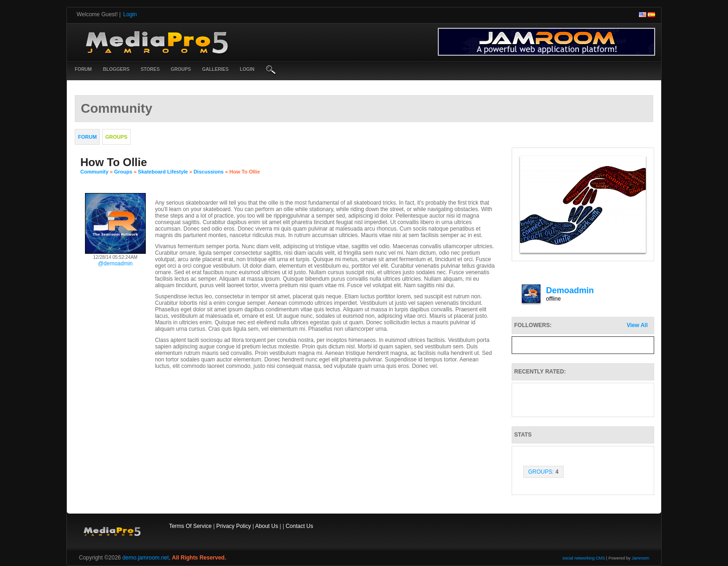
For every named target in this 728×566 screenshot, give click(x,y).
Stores (150, 69)
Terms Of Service (190, 526)
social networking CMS (584, 558)
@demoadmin (115, 264)
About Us (267, 526)
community (94, 172)
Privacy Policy (234, 526)
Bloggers (116, 69)
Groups (181, 69)
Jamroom (640, 558)
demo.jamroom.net (146, 558)
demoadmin (570, 290)
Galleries (215, 69)
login (247, 69)
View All (637, 325)
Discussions (209, 172)
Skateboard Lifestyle (163, 172)
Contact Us (299, 526)
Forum (83, 69)
